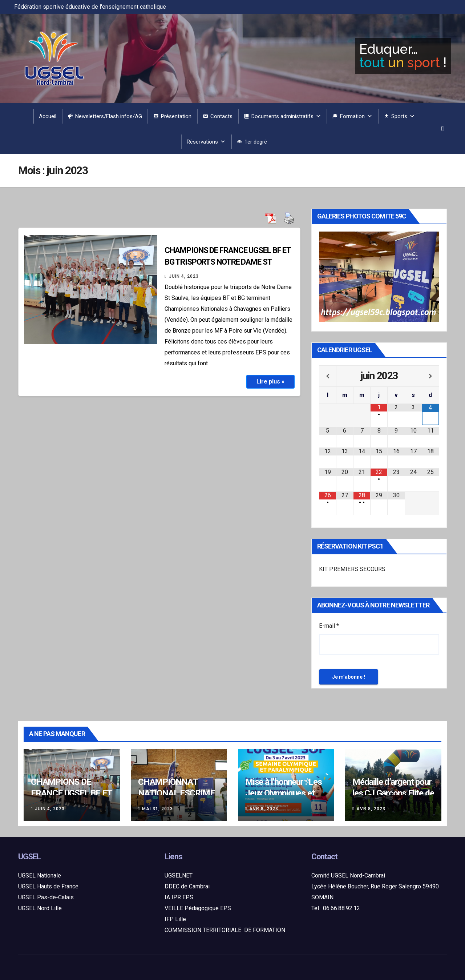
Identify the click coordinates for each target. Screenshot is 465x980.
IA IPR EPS (179, 897)
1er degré (256, 142)
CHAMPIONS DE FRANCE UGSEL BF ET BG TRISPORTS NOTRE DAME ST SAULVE (228, 262)
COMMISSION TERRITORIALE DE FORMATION (225, 930)
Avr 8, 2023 (264, 809)
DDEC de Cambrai (187, 886)
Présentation (176, 116)
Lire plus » (270, 381)
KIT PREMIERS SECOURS (352, 569)
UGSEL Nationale (40, 875)
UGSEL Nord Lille (40, 908)
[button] (442, 128)
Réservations (206, 142)
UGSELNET (179, 875)
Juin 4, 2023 (184, 276)
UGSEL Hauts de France (48, 886)
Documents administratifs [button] (286, 116)
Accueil (48, 116)
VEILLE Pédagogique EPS (198, 908)
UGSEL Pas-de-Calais (46, 897)
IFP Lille (175, 919)
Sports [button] (403, 116)
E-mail (329, 626)
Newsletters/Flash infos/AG (109, 116)
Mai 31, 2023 (157, 809)
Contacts (221, 116)
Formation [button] (356, 116)
